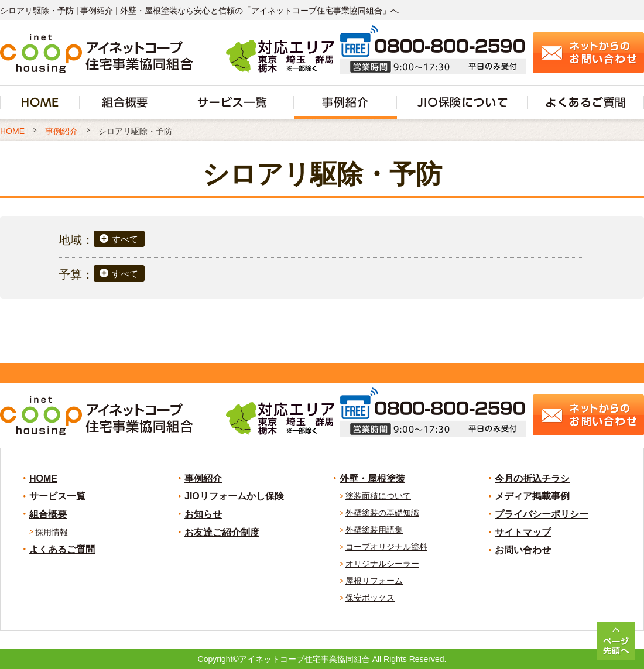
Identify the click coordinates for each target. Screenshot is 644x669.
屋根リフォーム (374, 581)
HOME (43, 478)
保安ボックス (370, 598)
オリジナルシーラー (382, 564)
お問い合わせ (523, 550)
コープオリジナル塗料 (386, 547)
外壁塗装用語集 (374, 530)
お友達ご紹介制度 (222, 532)
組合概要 (48, 514)
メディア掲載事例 (532, 496)
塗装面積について (378, 496)
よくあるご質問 (62, 549)
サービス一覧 (57, 496)
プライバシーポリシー (542, 514)
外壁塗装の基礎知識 (382, 513)
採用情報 (52, 532)
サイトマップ (523, 532)
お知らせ (203, 514)
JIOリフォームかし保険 (234, 496)
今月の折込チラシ (532, 478)
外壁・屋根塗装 (372, 478)
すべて (125, 239)
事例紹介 (203, 478)
